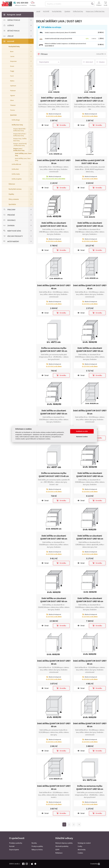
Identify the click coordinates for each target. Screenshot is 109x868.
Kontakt (12, 846)
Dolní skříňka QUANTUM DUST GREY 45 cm (90, 287)
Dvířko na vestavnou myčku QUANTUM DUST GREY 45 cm (54, 349)
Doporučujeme (14, 850)
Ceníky (80, 846)
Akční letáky (82, 850)
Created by (95, 864)
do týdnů (54, 116)
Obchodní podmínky (62, 846)
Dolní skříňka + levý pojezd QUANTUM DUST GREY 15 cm (90, 99)
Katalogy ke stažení (84, 843)
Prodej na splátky (37, 846)
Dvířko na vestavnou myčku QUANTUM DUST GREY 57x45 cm (54, 475)
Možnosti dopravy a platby (64, 843)
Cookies (80, 853)
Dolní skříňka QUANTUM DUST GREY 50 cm (90, 412)
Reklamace (59, 853)
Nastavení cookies (82, 437)
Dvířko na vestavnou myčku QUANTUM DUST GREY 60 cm (90, 787)
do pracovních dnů (54, 179)
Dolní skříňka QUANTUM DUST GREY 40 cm (54, 287)
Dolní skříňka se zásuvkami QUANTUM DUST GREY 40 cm (54, 224)
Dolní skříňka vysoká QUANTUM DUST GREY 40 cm (90, 162)
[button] (49, 62)
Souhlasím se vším (82, 431)
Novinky (34, 843)
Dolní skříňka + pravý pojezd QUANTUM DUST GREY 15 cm (54, 99)
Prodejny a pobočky (16, 843)
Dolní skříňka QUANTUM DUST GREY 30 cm (54, 162)
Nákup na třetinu (37, 850)
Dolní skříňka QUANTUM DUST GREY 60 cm (54, 662)
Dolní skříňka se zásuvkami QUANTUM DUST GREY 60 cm (90, 475)
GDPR (57, 850)
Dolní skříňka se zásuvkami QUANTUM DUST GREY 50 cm (90, 349)
